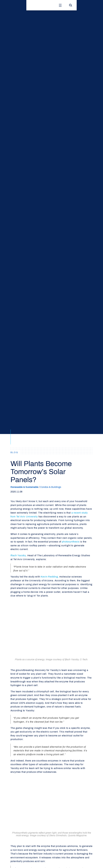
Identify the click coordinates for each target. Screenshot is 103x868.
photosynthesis (71, 542)
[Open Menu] (60, 5)
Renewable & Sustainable (24, 487)
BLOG (14, 452)
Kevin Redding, (50, 577)
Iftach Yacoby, (19, 555)
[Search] (71, 5)
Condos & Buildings (51, 487)
